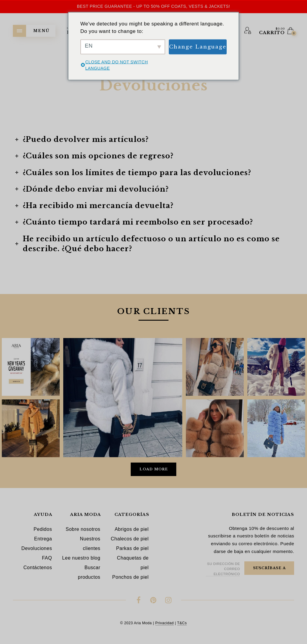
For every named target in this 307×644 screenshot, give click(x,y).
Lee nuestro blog (81, 558)
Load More (154, 469)
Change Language (198, 47)
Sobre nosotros (83, 529)
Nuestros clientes (90, 544)
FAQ (47, 558)
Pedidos (43, 529)
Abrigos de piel (131, 529)
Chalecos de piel (130, 539)
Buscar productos (89, 572)
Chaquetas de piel (133, 563)
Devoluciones (37, 548)
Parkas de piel (132, 548)
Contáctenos (38, 568)
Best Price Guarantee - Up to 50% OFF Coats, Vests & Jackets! (153, 6)
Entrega (43, 539)
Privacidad (165, 623)
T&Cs (182, 623)
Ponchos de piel (130, 577)
